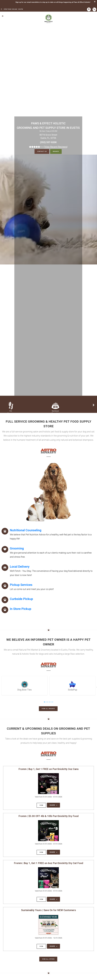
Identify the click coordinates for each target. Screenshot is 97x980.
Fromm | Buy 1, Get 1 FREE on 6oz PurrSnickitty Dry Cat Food (48, 863)
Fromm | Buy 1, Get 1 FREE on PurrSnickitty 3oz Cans (49, 769)
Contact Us (42, 151)
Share (53, 805)
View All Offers (48, 959)
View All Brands (48, 709)
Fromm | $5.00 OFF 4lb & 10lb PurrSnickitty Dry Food (48, 816)
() (56, 147)
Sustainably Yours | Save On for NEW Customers (48, 910)
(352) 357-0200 (48, 142)
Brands (56, 151)
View (41, 805)
